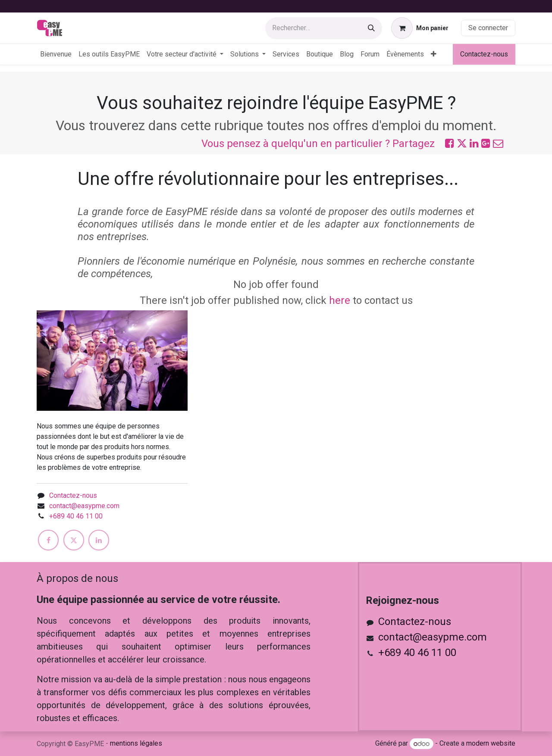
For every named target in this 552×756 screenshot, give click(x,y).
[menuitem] (56, 54)
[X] (74, 540)
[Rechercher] (371, 28)
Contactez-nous (484, 54)
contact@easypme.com (84, 506)
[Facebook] (48, 540)
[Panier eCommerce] (420, 28)
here (340, 300)
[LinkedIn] (99, 540)
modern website (491, 744)
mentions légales (136, 743)
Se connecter (488, 28)
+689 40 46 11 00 (76, 516)
